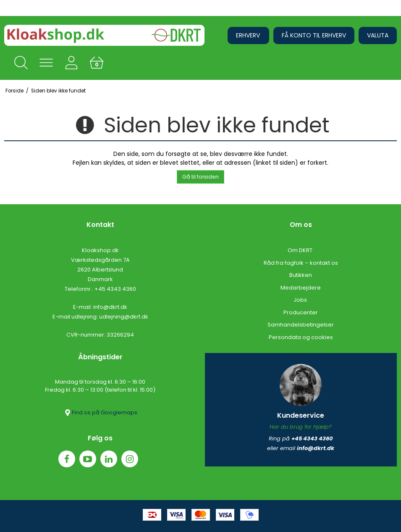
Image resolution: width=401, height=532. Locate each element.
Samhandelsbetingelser (301, 325)
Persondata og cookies (301, 337)
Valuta (378, 35)
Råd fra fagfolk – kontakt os (301, 263)
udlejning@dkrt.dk (124, 317)
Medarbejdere (301, 288)
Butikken (301, 275)
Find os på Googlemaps (100, 413)
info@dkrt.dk (110, 307)
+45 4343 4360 (115, 289)
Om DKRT (301, 250)
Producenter (301, 312)
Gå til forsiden (200, 177)
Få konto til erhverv (314, 35)
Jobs (301, 300)
